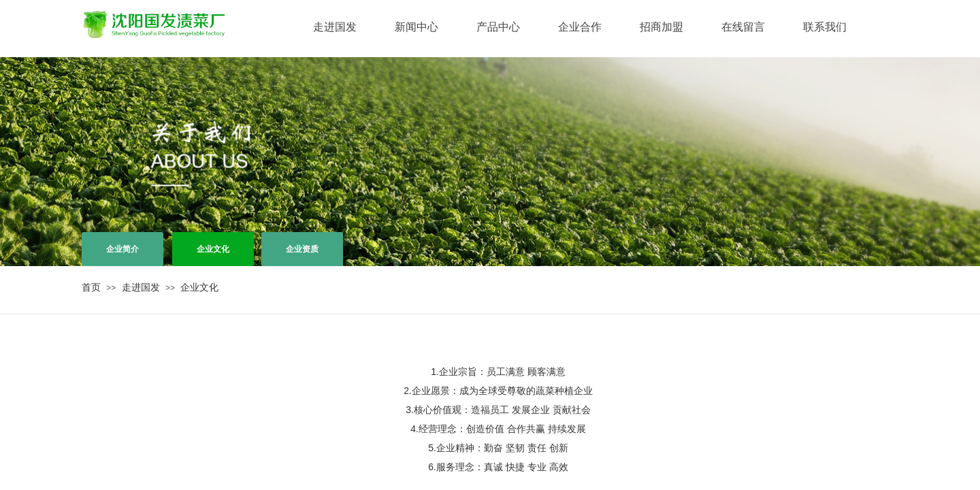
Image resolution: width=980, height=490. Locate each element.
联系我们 (825, 27)
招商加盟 (661, 27)
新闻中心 (416, 27)
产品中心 (498, 27)
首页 (91, 287)
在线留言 (743, 27)
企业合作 (580, 27)
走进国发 (335, 27)
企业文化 (199, 287)
